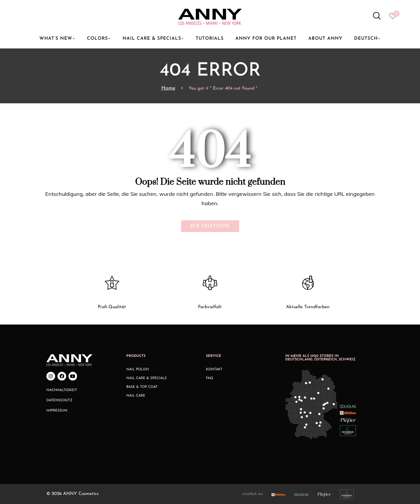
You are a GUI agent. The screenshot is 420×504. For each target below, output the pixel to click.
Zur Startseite (210, 226)
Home (168, 88)
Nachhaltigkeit (62, 390)
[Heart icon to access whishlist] (394, 18)
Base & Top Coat (142, 387)
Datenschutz (60, 400)
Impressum (57, 411)
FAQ (210, 378)
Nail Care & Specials (146, 378)
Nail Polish (138, 369)
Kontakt (214, 369)
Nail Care (136, 396)
